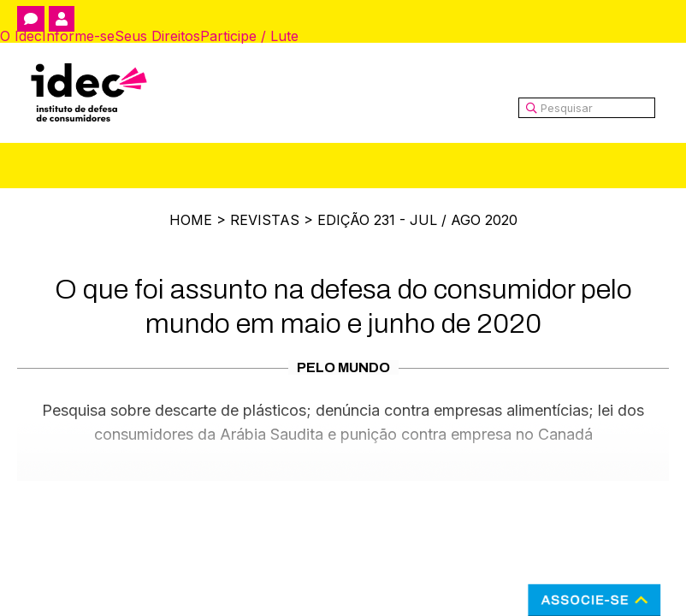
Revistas (265, 220)
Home (191, 220)
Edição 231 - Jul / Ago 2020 (417, 220)
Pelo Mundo (343, 367)
